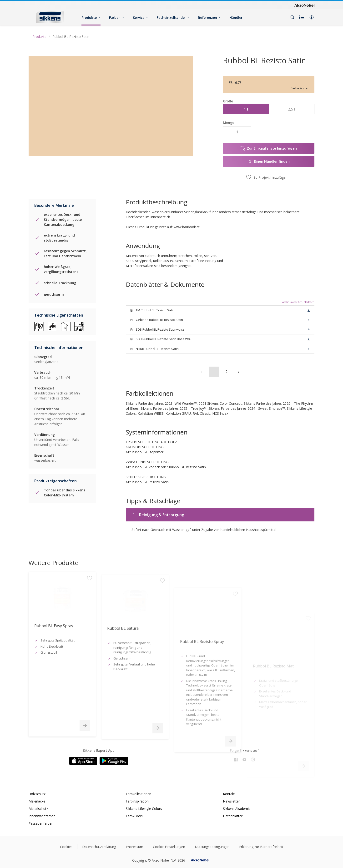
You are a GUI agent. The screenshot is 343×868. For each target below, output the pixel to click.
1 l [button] (246, 109)
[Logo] (50, 17)
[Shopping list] (302, 17)
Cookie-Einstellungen (169, 847)
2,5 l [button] (292, 109)
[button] (312, 17)
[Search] (293, 17)
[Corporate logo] (304, 5)
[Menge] (237, 132)
